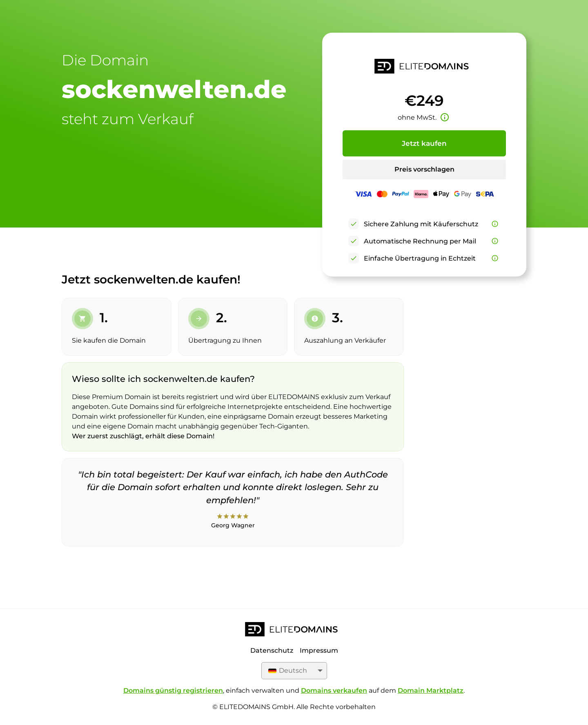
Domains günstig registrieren (173, 690)
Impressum (319, 650)
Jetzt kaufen (424, 143)
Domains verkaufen (334, 690)
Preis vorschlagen (424, 169)
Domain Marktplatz (431, 690)
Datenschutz (272, 650)
